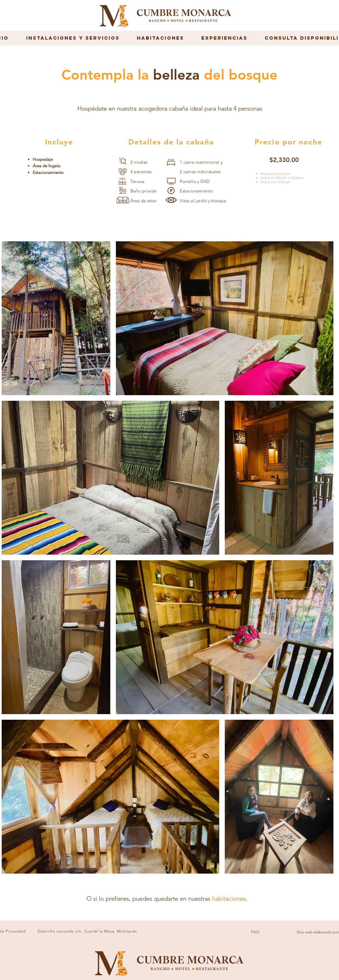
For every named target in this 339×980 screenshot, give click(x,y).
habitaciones (229, 899)
